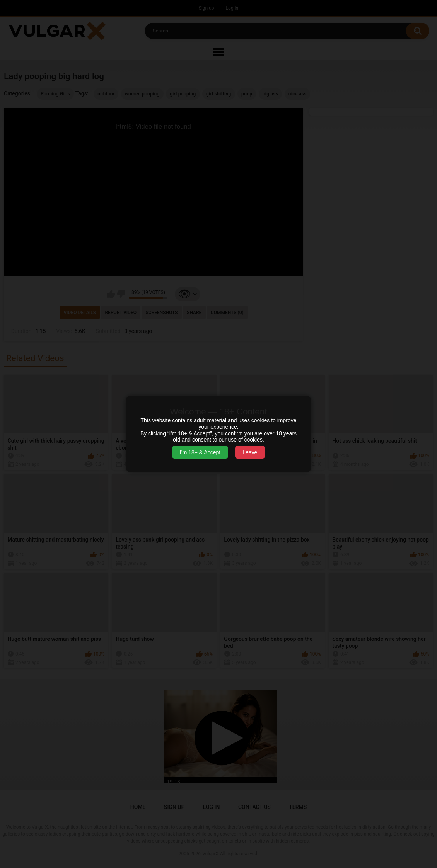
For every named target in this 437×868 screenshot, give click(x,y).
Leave (250, 452)
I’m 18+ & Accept (200, 452)
